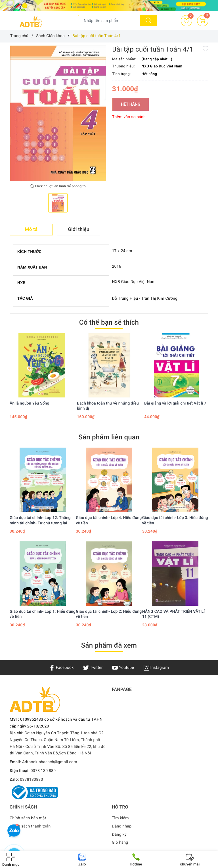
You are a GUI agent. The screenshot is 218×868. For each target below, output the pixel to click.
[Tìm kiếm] (148, 21)
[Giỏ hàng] (203, 21)
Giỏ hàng (120, 843)
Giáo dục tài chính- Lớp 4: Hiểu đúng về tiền (109, 520)
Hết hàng (131, 104)
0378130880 (31, 780)
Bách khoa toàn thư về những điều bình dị (108, 406)
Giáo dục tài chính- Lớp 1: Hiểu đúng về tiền (43, 614)
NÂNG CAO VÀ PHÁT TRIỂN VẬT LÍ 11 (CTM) (174, 614)
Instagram (156, 668)
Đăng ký (119, 835)
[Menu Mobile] (13, 20)
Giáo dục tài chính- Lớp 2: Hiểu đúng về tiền (109, 614)
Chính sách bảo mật (28, 818)
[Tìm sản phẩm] (109, 21)
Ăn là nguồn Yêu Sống (30, 403)
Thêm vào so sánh (129, 117)
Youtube (123, 668)
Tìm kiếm (120, 818)
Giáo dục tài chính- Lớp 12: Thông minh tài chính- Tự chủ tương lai (40, 520)
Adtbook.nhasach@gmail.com (50, 762)
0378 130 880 (43, 771)
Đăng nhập (122, 826)
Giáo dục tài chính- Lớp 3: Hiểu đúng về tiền (175, 520)
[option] (58, 113)
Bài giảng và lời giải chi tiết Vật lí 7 (175, 403)
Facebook (61, 668)
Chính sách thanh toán (30, 826)
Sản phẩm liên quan (109, 437)
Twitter (93, 668)
